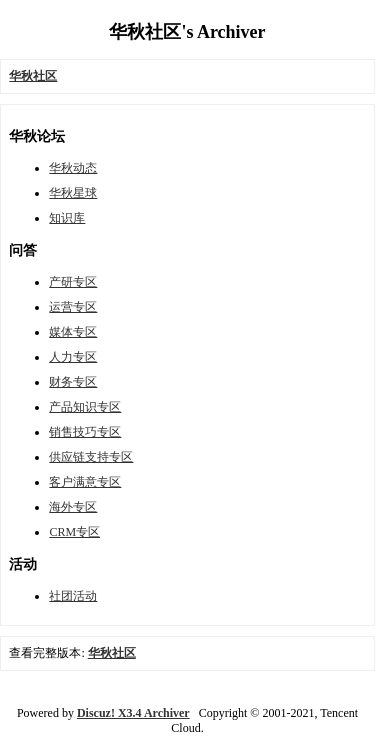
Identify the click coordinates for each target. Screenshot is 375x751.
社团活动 (73, 596)
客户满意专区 (85, 482)
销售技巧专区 (85, 432)
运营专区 (73, 307)
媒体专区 (73, 332)
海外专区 (73, 507)
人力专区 (73, 357)
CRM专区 (74, 532)
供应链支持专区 (91, 457)
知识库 (67, 218)
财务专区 (73, 382)
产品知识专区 (85, 407)
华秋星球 (73, 193)
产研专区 (73, 282)
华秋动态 (73, 168)
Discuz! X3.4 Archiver (133, 713)
